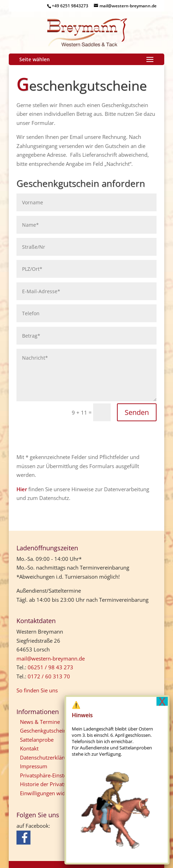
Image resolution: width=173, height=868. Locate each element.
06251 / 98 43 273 (50, 667)
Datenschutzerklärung (46, 757)
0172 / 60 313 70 (49, 676)
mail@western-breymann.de (51, 658)
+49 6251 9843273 (70, 6)
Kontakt (29, 748)
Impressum (34, 766)
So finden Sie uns (37, 690)
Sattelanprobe (37, 740)
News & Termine (40, 722)
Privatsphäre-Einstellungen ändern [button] (61, 775)
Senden (137, 412)
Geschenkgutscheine (45, 731)
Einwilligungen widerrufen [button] (51, 793)
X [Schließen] (162, 701)
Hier (22, 489)
